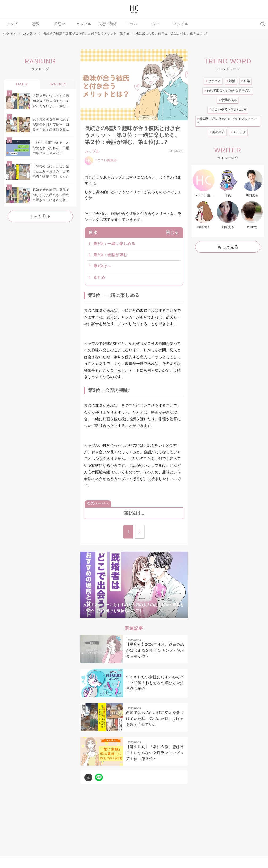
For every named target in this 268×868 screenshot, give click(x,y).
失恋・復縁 (108, 24)
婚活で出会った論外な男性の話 (228, 90)
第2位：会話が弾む (110, 255)
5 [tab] (145, 615)
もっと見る (40, 216)
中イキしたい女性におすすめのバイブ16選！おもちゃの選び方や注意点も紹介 (155, 683)
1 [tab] (102, 615)
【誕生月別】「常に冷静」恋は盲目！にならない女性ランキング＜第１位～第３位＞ (155, 753)
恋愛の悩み (228, 100)
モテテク (238, 132)
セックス (213, 81)
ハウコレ (9, 34)
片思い (60, 24)
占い (156, 24)
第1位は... (102, 266)
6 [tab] (155, 615)
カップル (84, 24)
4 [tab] (134, 615)
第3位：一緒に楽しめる (114, 244)
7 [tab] (166, 615)
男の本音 (217, 132)
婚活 (231, 81)
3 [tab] (123, 615)
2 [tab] (113, 615)
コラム (132, 24)
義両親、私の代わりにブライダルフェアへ (227, 121)
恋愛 (36, 24)
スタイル (181, 24)
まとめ (99, 277)
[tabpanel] (134, 585)
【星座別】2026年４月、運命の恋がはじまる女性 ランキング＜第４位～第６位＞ (156, 650)
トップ (12, 24)
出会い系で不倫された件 (228, 109)
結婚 (246, 81)
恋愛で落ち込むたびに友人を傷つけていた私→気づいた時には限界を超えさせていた (155, 719)
